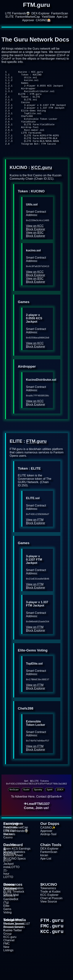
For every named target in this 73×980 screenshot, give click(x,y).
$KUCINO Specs (14, 880)
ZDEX (60, 811)
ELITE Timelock (14, 913)
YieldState (48, 17)
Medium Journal (14, 945)
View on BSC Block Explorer (36, 250)
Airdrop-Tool (48, 855)
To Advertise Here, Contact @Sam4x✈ (37, 818)
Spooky (38, 811)
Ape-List (62, 17)
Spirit (49, 811)
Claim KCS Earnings (17, 870)
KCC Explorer (49, 916)
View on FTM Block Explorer (36, 539)
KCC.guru (42, 182)
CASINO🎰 (43, 20)
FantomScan (60, 13)
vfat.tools (9, 855)
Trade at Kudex (50, 913)
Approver (28, 20)
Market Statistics (14, 873)
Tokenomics (48, 909)
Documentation (13, 909)
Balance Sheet (13, 876)
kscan (44, 876)
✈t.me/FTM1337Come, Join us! (37, 827)
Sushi (26, 811)
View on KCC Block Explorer (36, 243)
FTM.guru (36, 458)
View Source (49, 923)
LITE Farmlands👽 (17, 13)
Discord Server (13, 948)
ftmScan (14, 811)
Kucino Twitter (13, 951)
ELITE (10, 17)
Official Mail (11, 916)
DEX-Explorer (40, 13)
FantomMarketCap (28, 17)
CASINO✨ (48, 849)
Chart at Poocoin (51, 919)
